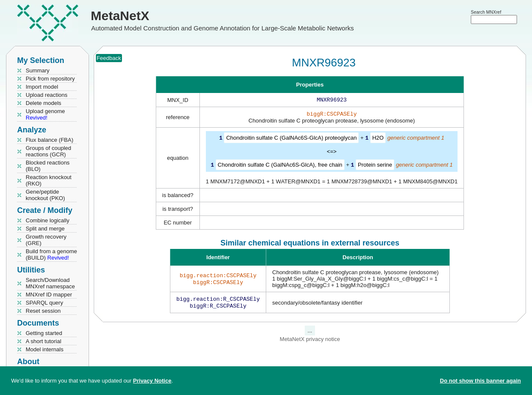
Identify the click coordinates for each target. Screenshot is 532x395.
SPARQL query (44, 303)
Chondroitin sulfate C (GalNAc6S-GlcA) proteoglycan (291, 139)
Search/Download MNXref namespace (50, 283)
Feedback (109, 58)
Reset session (43, 311)
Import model (42, 87)
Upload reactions (47, 95)
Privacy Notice (152, 381)
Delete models (43, 103)
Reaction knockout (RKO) (49, 180)
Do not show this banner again (480, 381)
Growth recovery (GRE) (46, 240)
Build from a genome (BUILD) (51, 254)
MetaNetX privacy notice (310, 342)
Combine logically (48, 220)
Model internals (45, 349)
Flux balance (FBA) (49, 140)
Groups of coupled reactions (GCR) (48, 151)
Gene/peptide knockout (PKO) (45, 195)
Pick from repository (50, 79)
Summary (38, 70)
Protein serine (375, 166)
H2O (378, 139)
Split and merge (45, 229)
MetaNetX (120, 16)
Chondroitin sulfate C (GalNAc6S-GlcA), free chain (280, 166)
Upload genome (45, 114)
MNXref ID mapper (49, 295)
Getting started (44, 333)
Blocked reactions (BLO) (48, 166)
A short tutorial (43, 341)
